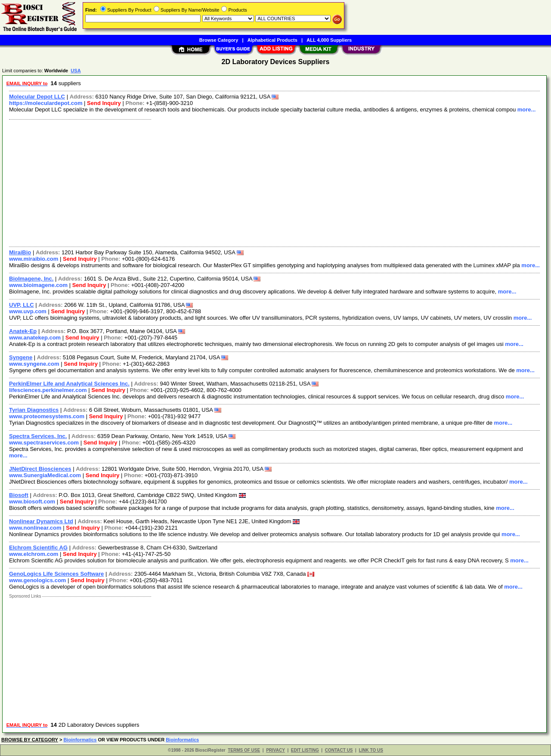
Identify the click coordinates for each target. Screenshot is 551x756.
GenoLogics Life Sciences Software (56, 574)
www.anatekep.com (35, 338)
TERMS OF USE (244, 750)
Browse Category (219, 40)
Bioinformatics (80, 740)
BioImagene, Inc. (31, 279)
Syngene (21, 357)
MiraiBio (20, 252)
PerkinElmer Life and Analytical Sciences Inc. (69, 384)
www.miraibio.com (34, 259)
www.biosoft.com (32, 501)
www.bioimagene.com (38, 285)
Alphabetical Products (272, 40)
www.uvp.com (28, 311)
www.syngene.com (34, 364)
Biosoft (19, 495)
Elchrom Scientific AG (38, 548)
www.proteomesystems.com (47, 416)
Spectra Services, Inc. (38, 436)
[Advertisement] (264, 182)
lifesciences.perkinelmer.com (48, 390)
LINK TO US (371, 750)
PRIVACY (275, 750)
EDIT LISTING (305, 750)
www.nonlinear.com (35, 528)
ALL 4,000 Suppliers (329, 40)
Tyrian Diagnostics (34, 410)
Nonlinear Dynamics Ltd (41, 521)
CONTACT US (339, 750)
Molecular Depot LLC (37, 97)
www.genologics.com (37, 580)
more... (527, 110)
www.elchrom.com (34, 554)
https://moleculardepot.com (46, 103)
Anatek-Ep (23, 331)
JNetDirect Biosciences (40, 469)
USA (76, 71)
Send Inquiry (104, 103)
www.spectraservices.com (44, 443)
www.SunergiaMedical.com (45, 475)
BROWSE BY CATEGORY (30, 740)
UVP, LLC (22, 305)
